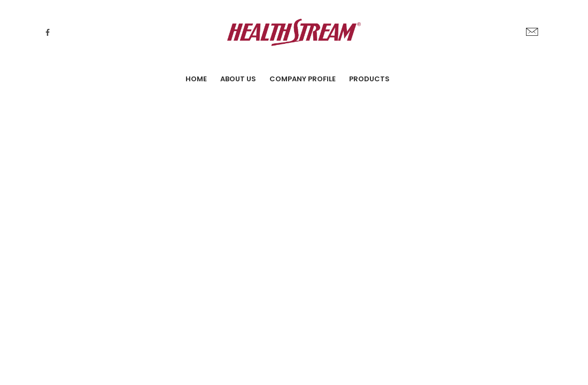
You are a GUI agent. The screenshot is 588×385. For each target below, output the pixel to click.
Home (196, 79)
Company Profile (303, 79)
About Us (238, 79)
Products (369, 79)
